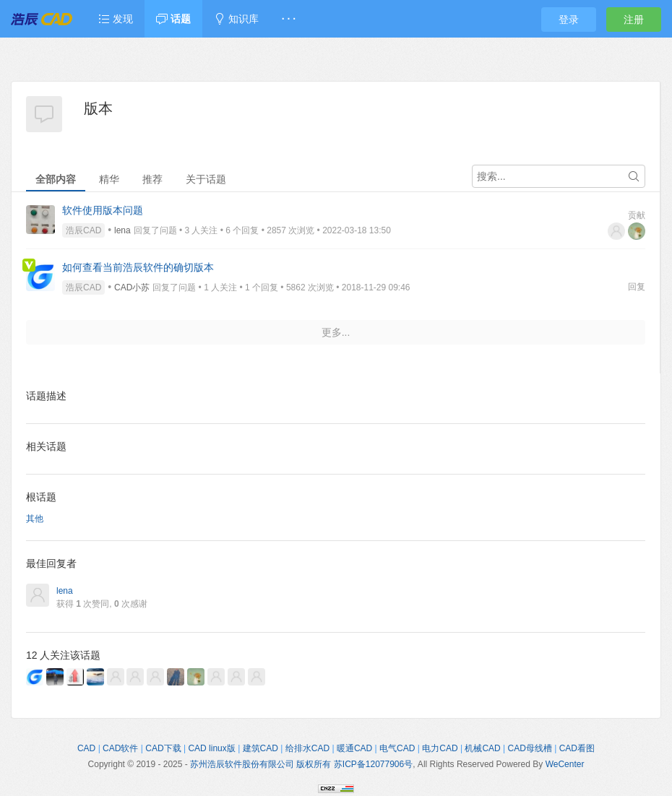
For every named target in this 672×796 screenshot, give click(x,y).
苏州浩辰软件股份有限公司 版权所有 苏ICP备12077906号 (301, 764)
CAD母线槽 (530, 748)
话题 (173, 19)
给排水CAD (307, 748)
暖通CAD (354, 748)
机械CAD (482, 748)
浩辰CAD (83, 230)
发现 (116, 19)
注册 (634, 20)
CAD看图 (577, 748)
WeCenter (565, 764)
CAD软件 (120, 748)
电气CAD (397, 748)
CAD (86, 748)
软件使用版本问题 (103, 210)
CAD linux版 (211, 748)
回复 (637, 287)
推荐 (152, 179)
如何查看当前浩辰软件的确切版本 (138, 267)
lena (122, 230)
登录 (569, 20)
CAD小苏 (132, 287)
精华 (109, 179)
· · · (289, 19)
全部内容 (56, 179)
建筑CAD (260, 748)
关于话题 (206, 179)
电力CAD (440, 748)
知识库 (236, 19)
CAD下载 (163, 748)
